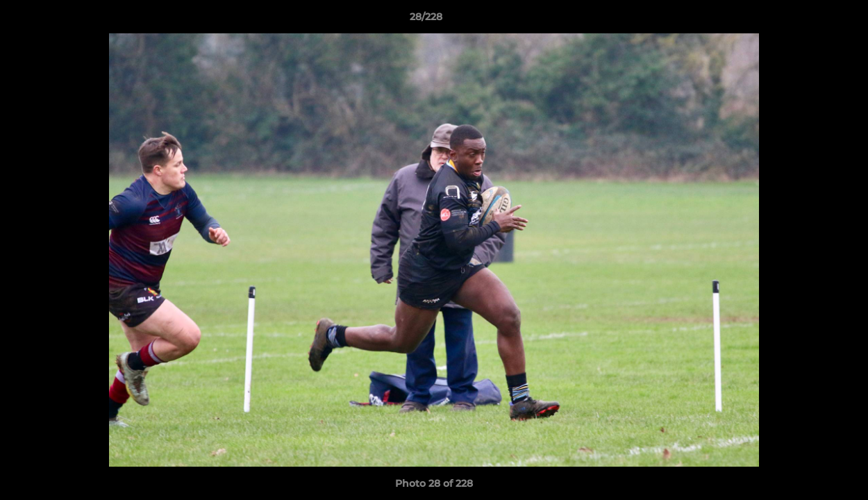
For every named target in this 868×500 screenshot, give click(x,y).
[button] (810, 20)
